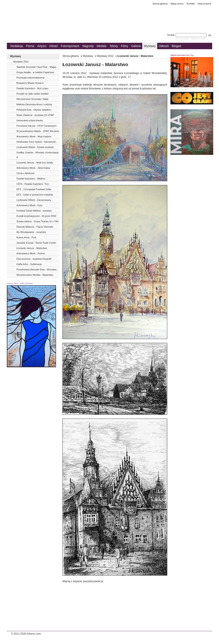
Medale (102, 46)
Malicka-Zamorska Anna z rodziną (34, 104)
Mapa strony (177, 4)
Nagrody (88, 46)
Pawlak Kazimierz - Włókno (31, 179)
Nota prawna (204, 4)
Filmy (125, 46)
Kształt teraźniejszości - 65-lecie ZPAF (36, 216)
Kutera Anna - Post (26, 237)
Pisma (30, 46)
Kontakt (191, 4)
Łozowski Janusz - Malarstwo (32, 248)
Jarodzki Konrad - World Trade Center (36, 243)
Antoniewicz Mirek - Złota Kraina (33, 168)
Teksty (114, 46)
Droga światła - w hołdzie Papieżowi (35, 72)
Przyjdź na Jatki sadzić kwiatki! (33, 94)
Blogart (176, 46)
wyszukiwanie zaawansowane (191, 38)
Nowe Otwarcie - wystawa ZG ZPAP (35, 115)
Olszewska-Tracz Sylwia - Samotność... (37, 142)
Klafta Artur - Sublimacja (29, 264)
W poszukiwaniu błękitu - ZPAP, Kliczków (38, 131)
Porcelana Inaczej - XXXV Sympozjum (36, 126)
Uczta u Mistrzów (25, 173)
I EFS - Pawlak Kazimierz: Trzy (33, 184)
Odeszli (164, 46)
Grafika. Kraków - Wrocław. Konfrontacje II (38, 155)
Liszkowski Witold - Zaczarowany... (35, 200)
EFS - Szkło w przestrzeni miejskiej (35, 195)
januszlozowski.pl (93, 581)
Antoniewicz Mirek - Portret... (32, 253)
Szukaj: (187, 35)
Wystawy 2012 (21, 62)
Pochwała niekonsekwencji (30, 78)
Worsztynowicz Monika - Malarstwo (35, 275)
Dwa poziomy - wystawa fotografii (34, 259)
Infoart (53, 46)
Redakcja (17, 46)
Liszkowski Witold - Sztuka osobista (35, 147)
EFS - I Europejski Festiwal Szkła (34, 189)
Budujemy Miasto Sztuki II (30, 83)
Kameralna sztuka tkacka (30, 120)
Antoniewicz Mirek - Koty (29, 205)
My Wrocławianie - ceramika (31, 232)
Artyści (42, 46)
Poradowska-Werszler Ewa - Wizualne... (37, 269)
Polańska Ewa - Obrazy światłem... (35, 110)
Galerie (136, 46)
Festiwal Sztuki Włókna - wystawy (34, 211)
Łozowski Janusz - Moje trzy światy (35, 163)
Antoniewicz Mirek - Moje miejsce (34, 136)
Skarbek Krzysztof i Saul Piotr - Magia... (37, 67)
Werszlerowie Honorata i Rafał (32, 99)
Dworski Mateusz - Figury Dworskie (35, 227)
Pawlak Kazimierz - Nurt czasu (32, 88)
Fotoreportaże (70, 46)
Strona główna (160, 4)
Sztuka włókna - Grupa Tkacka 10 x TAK (38, 221)
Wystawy (150, 46)
